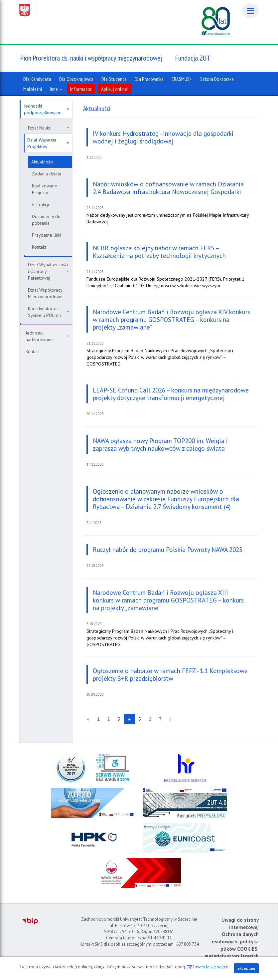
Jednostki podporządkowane (47, 109)
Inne (56, 89)
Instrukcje (41, 204)
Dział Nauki (49, 128)
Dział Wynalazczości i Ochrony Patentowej (49, 271)
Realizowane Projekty (45, 189)
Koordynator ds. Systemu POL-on (49, 312)
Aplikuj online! (115, 89)
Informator (81, 89)
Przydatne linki (47, 235)
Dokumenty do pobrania (46, 220)
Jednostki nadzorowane (47, 336)
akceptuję (246, 968)
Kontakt (39, 247)
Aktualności (42, 162)
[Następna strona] (170, 719)
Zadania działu (47, 174)
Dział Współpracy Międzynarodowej (46, 293)
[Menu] (250, 11)
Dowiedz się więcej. (211, 967)
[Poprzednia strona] (88, 719)
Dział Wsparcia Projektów (48, 143)
